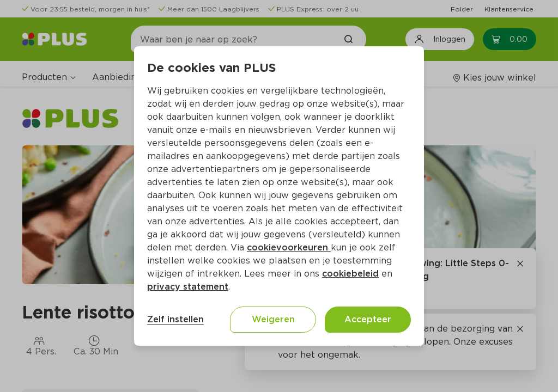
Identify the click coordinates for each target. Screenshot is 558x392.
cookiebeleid (350, 274)
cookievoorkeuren (289, 247)
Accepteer (368, 319)
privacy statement (188, 287)
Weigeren (273, 319)
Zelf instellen (175, 319)
